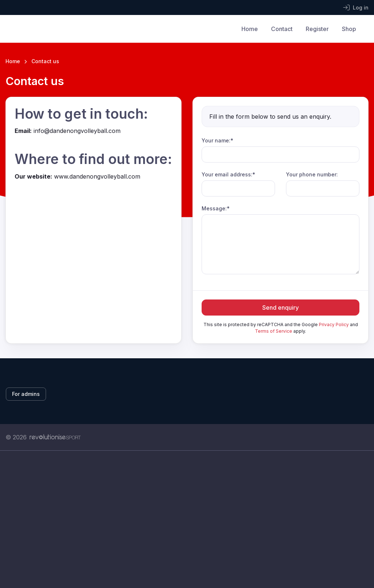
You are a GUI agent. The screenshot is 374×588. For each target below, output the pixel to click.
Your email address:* (228, 174)
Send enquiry (280, 308)
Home (250, 29)
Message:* (216, 208)
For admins (26, 394)
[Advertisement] (187, 519)
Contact (282, 29)
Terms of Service (274, 331)
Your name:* (217, 140)
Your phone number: (312, 174)
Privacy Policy (334, 324)
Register (317, 29)
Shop (349, 29)
